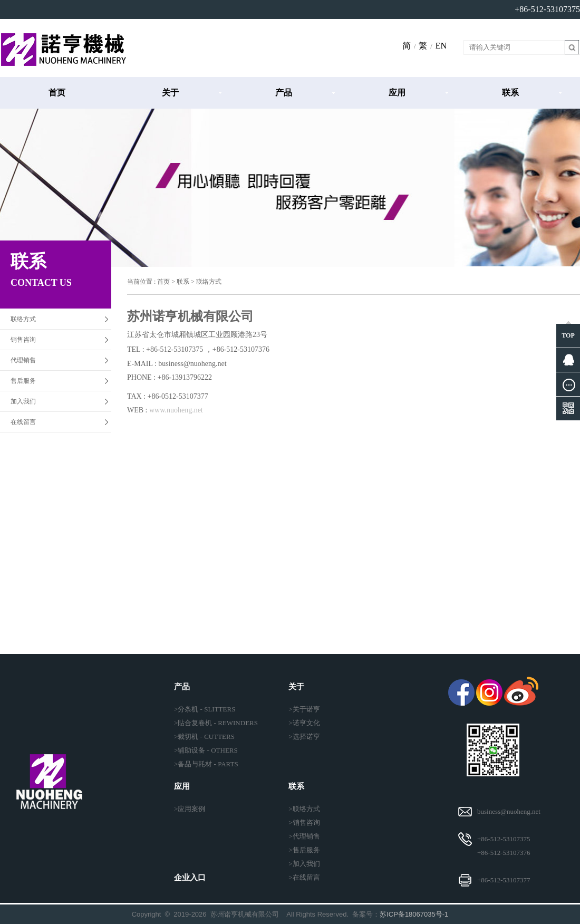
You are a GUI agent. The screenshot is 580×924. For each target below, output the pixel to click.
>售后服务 (304, 850)
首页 (57, 93)
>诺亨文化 (304, 723)
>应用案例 (190, 809)
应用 (397, 93)
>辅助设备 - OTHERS (206, 750)
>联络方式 (304, 809)
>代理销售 (304, 836)
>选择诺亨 (304, 737)
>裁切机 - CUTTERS (204, 737)
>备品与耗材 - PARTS (206, 764)
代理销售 (23, 360)
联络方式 (23, 319)
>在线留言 (304, 877)
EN (441, 46)
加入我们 (23, 401)
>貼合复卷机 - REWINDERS (216, 723)
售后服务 (23, 381)
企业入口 (190, 878)
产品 (284, 93)
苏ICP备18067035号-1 (414, 914)
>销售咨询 (304, 822)
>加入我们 (304, 864)
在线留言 (23, 422)
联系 (510, 93)
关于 (170, 93)
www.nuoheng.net (176, 410)
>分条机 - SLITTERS (205, 709)
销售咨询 (23, 340)
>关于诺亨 (304, 709)
